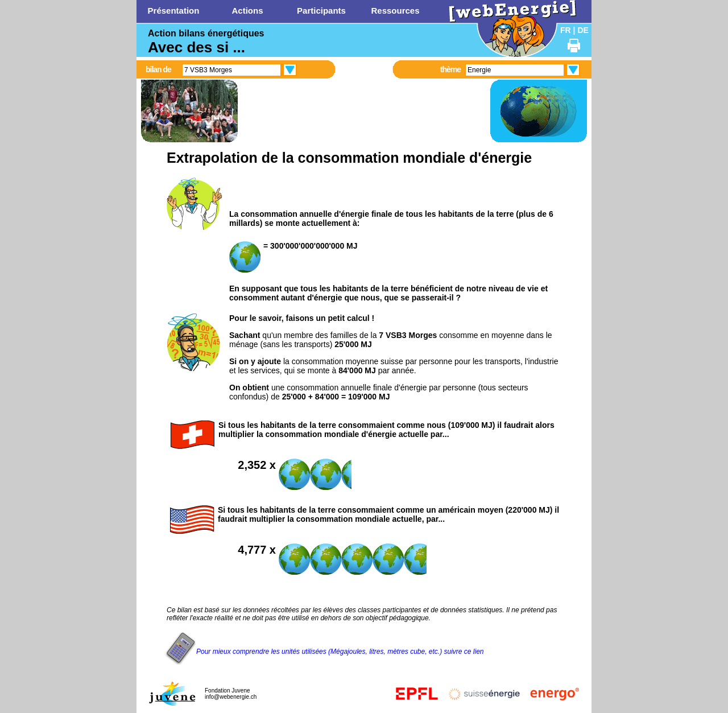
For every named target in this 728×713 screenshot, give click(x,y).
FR (566, 30)
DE (583, 30)
